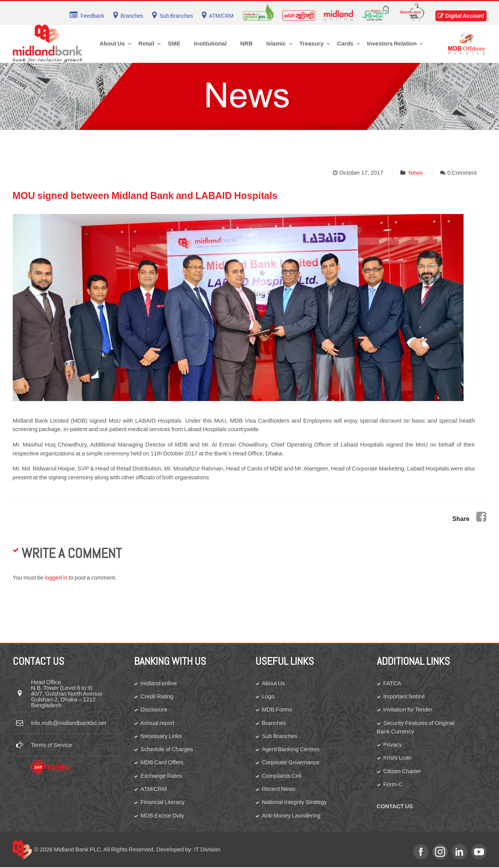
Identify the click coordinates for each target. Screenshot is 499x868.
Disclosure (154, 709)
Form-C (393, 785)
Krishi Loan (398, 758)
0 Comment (462, 173)
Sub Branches (280, 736)
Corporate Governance (291, 763)
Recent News (279, 789)
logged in (57, 577)
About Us (274, 683)
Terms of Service (52, 745)
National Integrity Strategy (295, 803)
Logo (268, 696)
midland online (159, 683)
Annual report (158, 723)
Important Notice (404, 696)
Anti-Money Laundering (292, 816)
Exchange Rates (162, 776)
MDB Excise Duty (163, 816)
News (416, 173)
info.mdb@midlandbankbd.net (70, 723)
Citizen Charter (402, 771)
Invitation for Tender (408, 709)
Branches (274, 723)
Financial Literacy (163, 803)
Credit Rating (157, 696)
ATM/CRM (154, 789)
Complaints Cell (282, 776)
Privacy (393, 745)
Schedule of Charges (167, 749)
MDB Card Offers (162, 763)
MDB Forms (277, 709)
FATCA (392, 683)
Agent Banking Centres (291, 749)
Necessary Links (162, 736)
